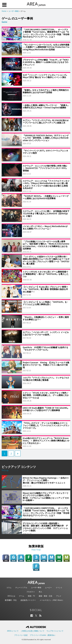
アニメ (59, 596)
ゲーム (22, 596)
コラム (9, 588)
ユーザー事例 (13, 11)
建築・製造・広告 (46, 596)
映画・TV (31, 596)
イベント (59, 588)
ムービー (48, 588)
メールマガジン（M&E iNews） (52, 600)
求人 (40, 592)
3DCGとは (11, 596)
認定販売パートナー (28, 600)
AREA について (13, 631)
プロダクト (31, 592)
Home (4, 11)
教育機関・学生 (11, 600)
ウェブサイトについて (55, 631)
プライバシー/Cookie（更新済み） (43, 635)
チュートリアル (21, 588)
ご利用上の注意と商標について (33, 631)
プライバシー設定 (21, 635)
